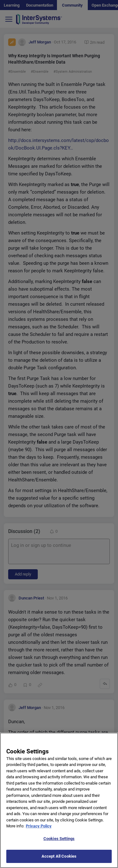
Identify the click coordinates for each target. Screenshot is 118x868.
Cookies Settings (59, 845)
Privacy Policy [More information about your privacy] (39, 833)
